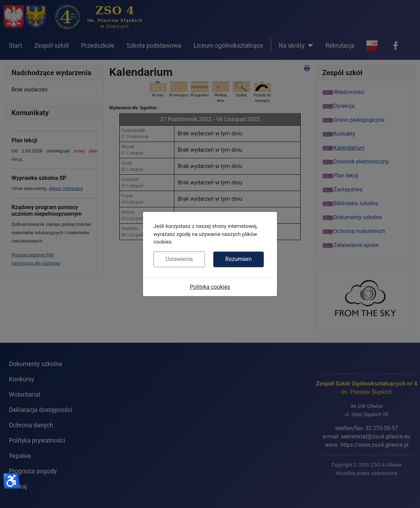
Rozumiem (238, 259)
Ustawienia (179, 259)
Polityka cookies (210, 287)
